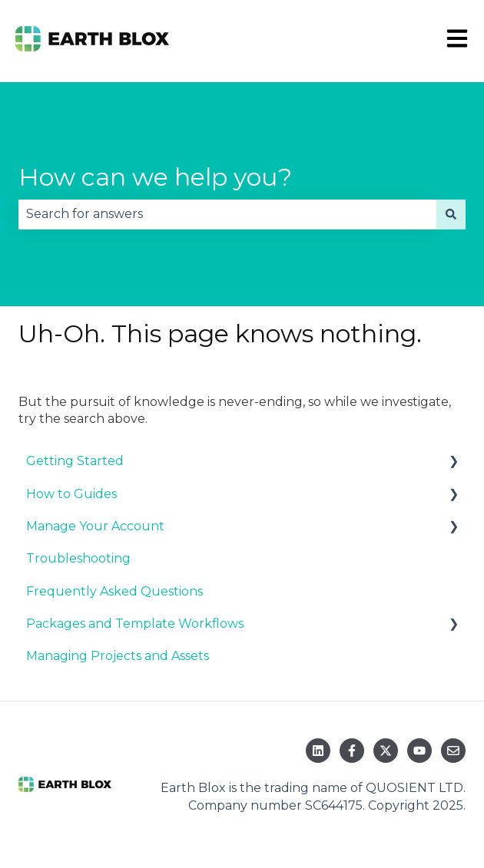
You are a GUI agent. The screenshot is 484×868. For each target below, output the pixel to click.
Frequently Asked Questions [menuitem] (114, 591)
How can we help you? (155, 177)
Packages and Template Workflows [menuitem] (135, 624)
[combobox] (227, 214)
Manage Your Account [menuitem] (95, 526)
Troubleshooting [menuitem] (78, 558)
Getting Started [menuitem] (75, 461)
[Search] (451, 214)
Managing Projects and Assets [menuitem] (118, 656)
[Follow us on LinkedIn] (318, 751)
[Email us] (453, 751)
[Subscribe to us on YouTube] (419, 751)
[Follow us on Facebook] (352, 751)
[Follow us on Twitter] (386, 751)
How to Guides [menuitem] (71, 494)
